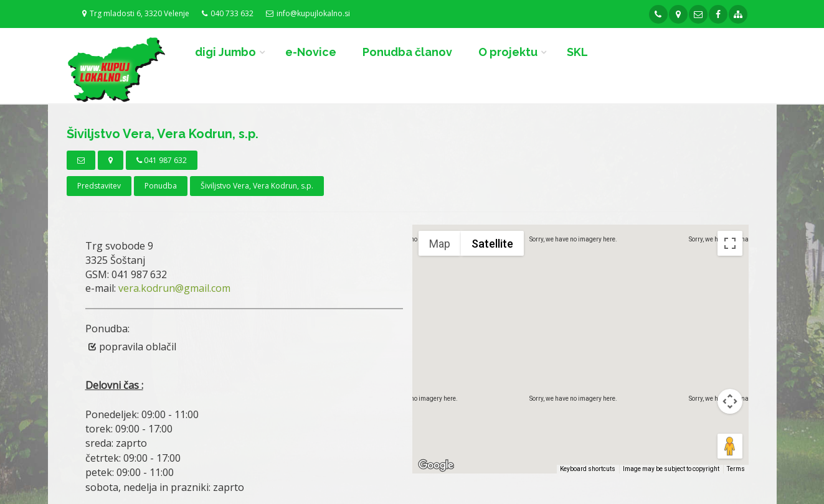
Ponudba (161, 186)
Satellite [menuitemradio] (492, 244)
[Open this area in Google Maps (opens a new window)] (436, 465)
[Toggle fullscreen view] (730, 243)
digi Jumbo (225, 52)
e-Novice (311, 52)
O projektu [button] (508, 52)
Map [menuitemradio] (440, 244)
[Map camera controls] (730, 401)
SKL (577, 52)
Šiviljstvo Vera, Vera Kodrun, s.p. (257, 186)
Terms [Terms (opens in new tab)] (736, 469)
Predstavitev (99, 186)
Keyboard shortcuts (588, 469)
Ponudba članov (407, 52)
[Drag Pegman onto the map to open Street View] (730, 446)
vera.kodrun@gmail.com (174, 288)
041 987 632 (162, 160)
